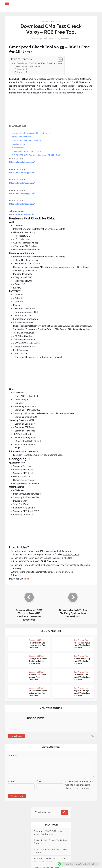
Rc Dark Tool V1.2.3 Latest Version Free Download (37, 645)
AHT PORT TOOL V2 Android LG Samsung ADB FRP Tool (36, 155)
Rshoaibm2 (65, 39)
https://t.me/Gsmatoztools (21, 214)
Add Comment (50, 39)
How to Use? (22, 72)
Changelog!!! (22, 69)
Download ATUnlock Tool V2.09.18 (27, 151)
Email (40, 781)
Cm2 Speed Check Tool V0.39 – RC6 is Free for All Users (37, 63)
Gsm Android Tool (51, 22)
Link (27, 579)
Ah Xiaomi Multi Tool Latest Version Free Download (38, 693)
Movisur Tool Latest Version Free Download (37, 677)
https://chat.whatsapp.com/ (22, 162)
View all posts (16, 736)
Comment (13, 755)
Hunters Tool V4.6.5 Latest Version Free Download (82, 661)
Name (11, 781)
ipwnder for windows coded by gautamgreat (32, 133)
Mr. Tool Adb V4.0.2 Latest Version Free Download (82, 645)
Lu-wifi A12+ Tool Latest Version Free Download (82, 677)
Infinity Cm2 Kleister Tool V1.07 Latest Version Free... (38, 661)
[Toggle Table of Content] (59, 59)
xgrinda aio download (22, 137)
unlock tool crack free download (26, 140)
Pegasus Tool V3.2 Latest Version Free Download (82, 693)
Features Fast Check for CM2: (28, 66)
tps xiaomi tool (19, 144)
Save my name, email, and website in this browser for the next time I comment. (79, 785)
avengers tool (18, 148)
